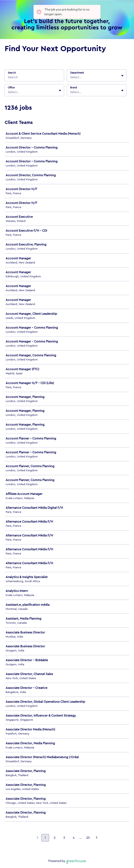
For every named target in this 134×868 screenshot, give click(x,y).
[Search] (34, 78)
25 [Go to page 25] (88, 838)
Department (77, 73)
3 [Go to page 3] (64, 838)
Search (12, 73)
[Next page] (97, 838)
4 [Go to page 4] (74, 838)
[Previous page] (37, 838)
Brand (74, 88)
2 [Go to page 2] (55, 838)
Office (11, 88)
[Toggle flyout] (122, 76)
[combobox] (71, 77)
